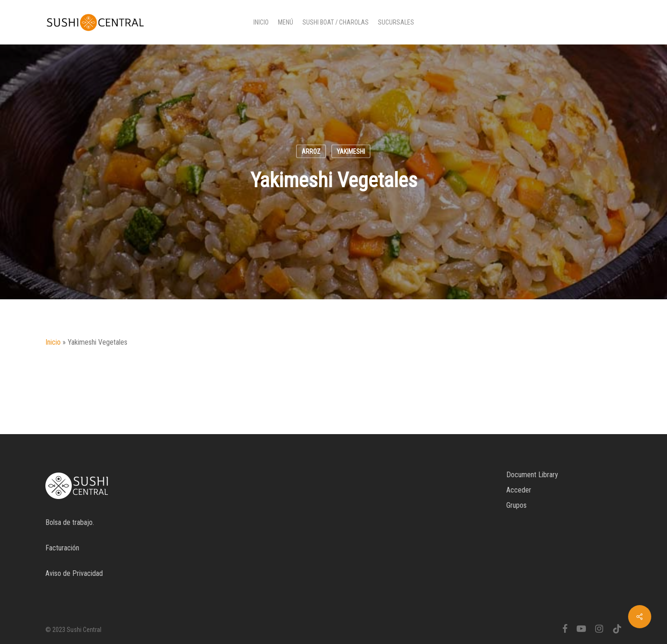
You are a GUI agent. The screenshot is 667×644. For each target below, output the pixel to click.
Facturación (62, 548)
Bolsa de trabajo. (70, 522)
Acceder (519, 490)
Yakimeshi (351, 152)
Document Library (532, 475)
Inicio (53, 342)
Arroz (311, 152)
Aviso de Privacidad (74, 573)
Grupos (516, 505)
